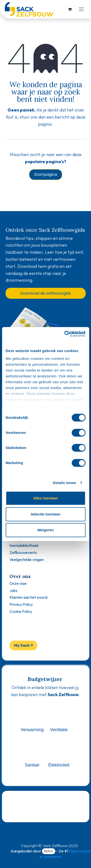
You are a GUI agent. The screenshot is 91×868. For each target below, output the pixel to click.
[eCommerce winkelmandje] (70, 9)
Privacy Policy (21, 604)
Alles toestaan (46, 498)
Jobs (13, 590)
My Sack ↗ (24, 645)
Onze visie (18, 583)
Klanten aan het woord (28, 597)
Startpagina (46, 174)
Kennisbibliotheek (24, 545)
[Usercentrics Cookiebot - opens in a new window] (65, 334)
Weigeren (45, 530)
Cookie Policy (21, 611)
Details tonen (64, 483)
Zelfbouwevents (23, 552)
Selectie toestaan (45, 514)
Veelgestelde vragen (27, 560)
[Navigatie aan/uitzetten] (81, 9)
